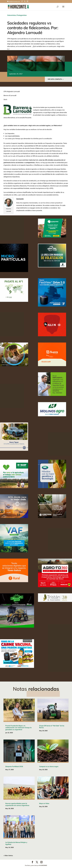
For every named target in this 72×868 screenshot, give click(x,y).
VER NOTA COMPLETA (55, 79)
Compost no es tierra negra (49, 766)
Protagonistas (22, 15)
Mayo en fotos (44, 803)
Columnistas (12, 15)
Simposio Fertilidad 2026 (14, 766)
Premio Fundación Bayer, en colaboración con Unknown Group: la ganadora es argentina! (18, 728)
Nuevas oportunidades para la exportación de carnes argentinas (17, 804)
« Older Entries (8, 856)
